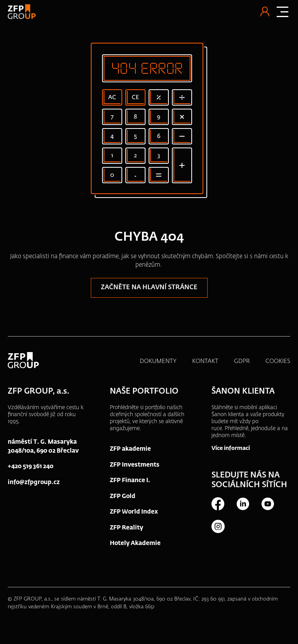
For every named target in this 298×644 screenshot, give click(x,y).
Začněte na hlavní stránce (149, 288)
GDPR (242, 361)
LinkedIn (243, 504)
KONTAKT (205, 361)
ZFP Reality (126, 528)
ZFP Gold (123, 496)
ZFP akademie (130, 449)
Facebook (218, 504)
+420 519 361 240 (31, 466)
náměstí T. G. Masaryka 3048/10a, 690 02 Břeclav (43, 446)
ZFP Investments (135, 465)
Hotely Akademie (135, 543)
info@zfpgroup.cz (34, 482)
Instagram (218, 526)
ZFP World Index (134, 512)
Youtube (267, 504)
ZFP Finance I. (130, 480)
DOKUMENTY (158, 361)
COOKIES (278, 361)
